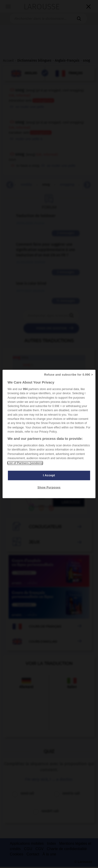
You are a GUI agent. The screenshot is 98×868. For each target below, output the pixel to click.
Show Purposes (49, 487)
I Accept (49, 475)
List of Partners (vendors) (25, 463)
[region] (49, 434)
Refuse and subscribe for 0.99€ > (69, 375)
